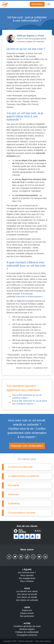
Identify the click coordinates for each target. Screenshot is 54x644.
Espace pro (27, 610)
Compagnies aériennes (27, 635)
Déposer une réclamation (27, 446)
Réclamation (37, 4)
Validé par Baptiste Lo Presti (30, 36)
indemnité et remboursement (29, 297)
